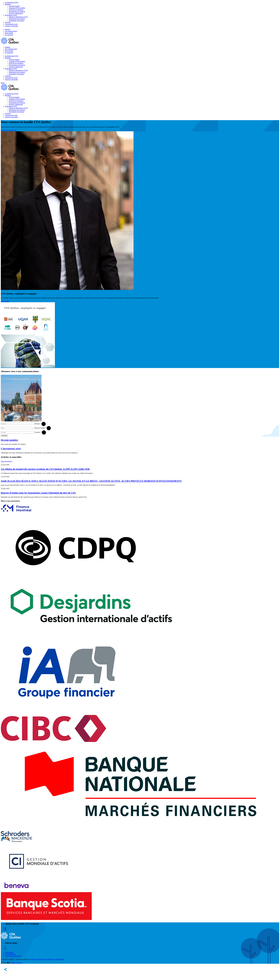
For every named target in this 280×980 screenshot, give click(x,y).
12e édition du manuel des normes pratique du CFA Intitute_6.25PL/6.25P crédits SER (45, 469)
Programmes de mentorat (17, 11)
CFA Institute (10, 954)
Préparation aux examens (17, 19)
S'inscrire (4, 436)
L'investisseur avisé (11, 24)
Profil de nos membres (16, 10)
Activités (8, 22)
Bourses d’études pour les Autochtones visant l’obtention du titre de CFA (38, 493)
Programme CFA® (11, 15)
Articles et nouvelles (11, 26)
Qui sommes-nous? (11, 31)
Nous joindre (9, 33)
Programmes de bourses (17, 21)
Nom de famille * (40, 428)
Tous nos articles (7, 461)
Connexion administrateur (13, 956)
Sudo (13, 963)
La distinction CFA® (12, 2)
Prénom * (38, 424)
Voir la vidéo (5, 301)
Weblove (19, 963)
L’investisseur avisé (11, 448)
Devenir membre (14, 6)
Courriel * (38, 432)
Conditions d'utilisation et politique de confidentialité (47, 959)
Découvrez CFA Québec (9, 130)
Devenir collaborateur (16, 13)
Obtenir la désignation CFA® (18, 17)
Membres (8, 4)
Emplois (7, 29)
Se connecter (9, 35)
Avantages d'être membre (17, 8)
